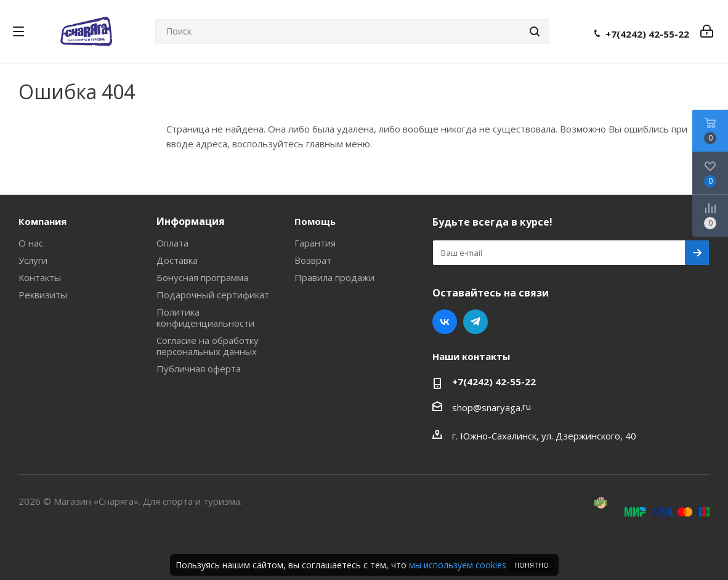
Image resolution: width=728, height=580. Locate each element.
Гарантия (315, 243)
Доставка (177, 260)
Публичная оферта (199, 369)
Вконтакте (445, 322)
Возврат (313, 260)
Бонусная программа (202, 277)
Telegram (475, 322)
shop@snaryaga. (487, 407)
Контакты (40, 277)
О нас (31, 243)
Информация (191, 221)
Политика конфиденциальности (205, 317)
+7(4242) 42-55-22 (647, 34)
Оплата (172, 243)
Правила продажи (334, 277)
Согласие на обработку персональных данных (208, 346)
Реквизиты (43, 295)
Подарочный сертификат (213, 295)
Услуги (33, 260)
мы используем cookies (458, 565)
